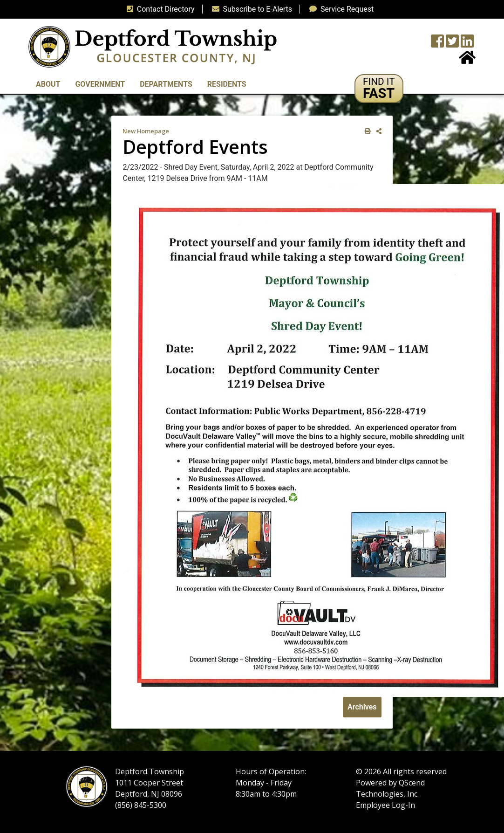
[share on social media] (377, 131)
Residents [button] (227, 84)
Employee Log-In (385, 805)
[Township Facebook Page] (437, 44)
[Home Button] (467, 60)
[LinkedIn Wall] (467, 44)
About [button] (48, 84)
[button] (379, 89)
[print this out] (366, 131)
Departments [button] (166, 84)
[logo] (153, 46)
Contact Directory (159, 9)
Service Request (340, 9)
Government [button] (100, 84)
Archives (362, 707)
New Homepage (146, 131)
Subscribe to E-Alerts (250, 9)
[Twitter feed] (452, 44)
